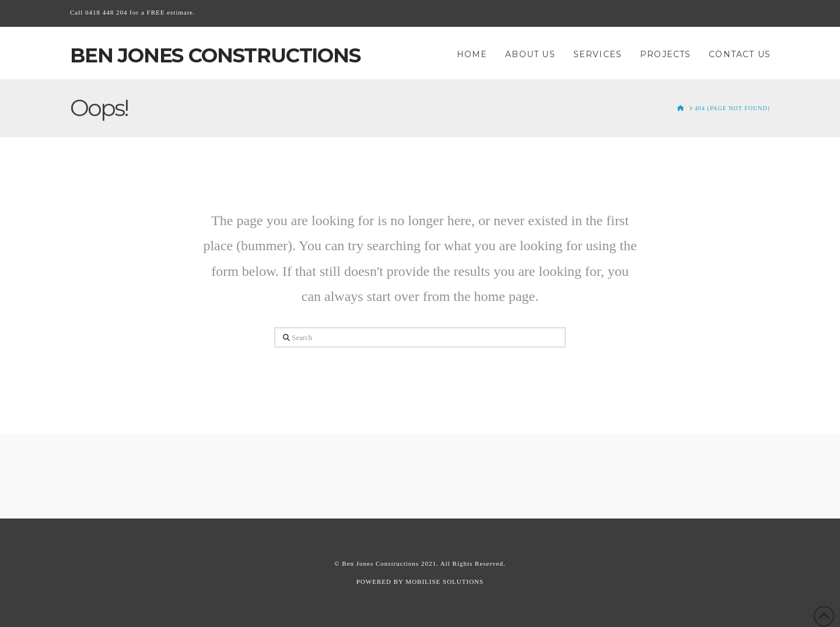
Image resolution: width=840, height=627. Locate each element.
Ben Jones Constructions (215, 55)
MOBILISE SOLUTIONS (444, 582)
